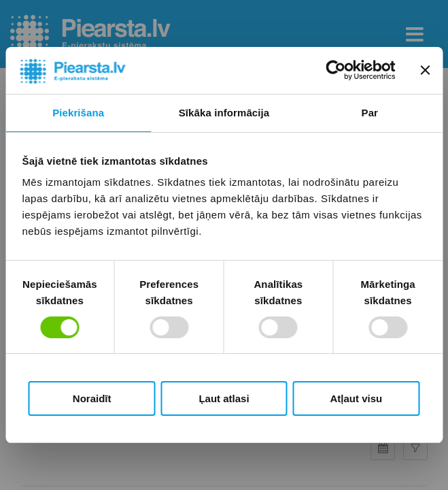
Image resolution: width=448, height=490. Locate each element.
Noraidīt (92, 398)
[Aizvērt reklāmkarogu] (425, 70)
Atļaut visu (356, 398)
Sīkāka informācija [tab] (224, 113)
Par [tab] (370, 113)
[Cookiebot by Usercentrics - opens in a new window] (335, 70)
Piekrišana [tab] (78, 113)
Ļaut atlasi (224, 398)
